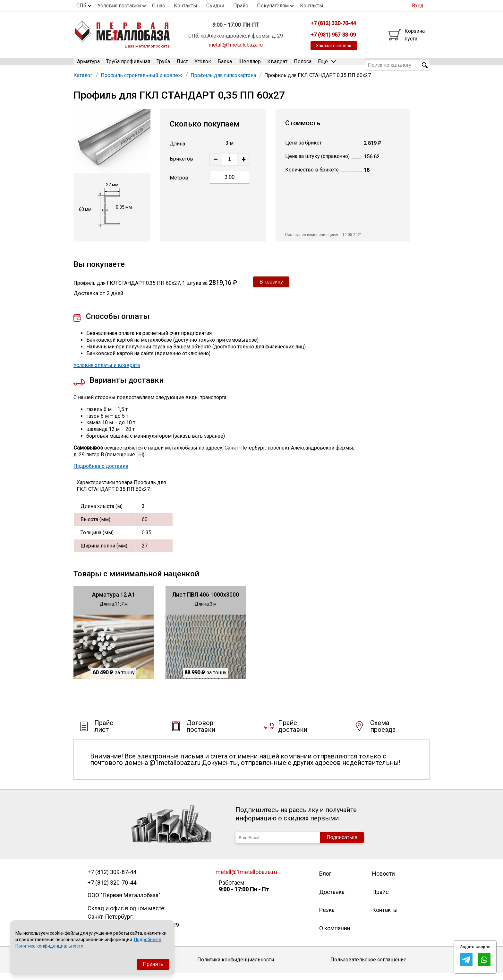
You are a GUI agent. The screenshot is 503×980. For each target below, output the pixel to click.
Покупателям (273, 6)
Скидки (215, 6)
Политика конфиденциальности (236, 966)
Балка (225, 65)
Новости (384, 880)
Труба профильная (128, 65)
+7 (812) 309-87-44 (112, 879)
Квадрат (277, 65)
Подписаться (342, 844)
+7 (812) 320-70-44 (112, 889)
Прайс (241, 6)
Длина (177, 150)
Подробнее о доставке (101, 473)
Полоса (303, 65)
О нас (158, 6)
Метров (179, 184)
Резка (327, 917)
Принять (153, 964)
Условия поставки (119, 6)
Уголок (203, 65)
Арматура (88, 65)
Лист (182, 65)
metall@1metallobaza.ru (236, 45)
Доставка (332, 899)
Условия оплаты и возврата (107, 372)
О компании (335, 935)
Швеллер (250, 65)
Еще (327, 65)
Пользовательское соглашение (368, 966)
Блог (325, 880)
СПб (81, 6)
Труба (163, 65)
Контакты (186, 6)
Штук (190, 166)
